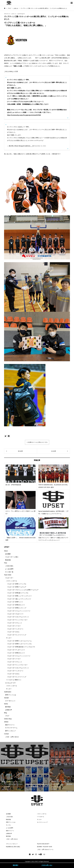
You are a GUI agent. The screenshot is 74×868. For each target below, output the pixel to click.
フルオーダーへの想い (12, 557)
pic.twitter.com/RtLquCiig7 (36, 140)
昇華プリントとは (11, 695)
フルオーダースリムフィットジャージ (19, 611)
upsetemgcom (21, 14)
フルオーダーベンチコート (15, 629)
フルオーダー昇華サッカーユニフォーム (19, 641)
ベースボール (41, 817)
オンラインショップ (42, 822)
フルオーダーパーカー (14, 626)
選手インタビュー (11, 731)
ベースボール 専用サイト (14, 680)
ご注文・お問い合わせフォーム (45, 849)
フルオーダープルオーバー (15, 614)
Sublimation (8, 692)
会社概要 (8, 554)
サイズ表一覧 (9, 572)
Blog (5, 713)
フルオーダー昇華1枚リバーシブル (18, 593)
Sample (6, 698)
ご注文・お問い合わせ (12, 737)
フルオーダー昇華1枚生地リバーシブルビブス (21, 647)
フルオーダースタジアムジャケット (18, 617)
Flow (6, 563)
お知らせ (14, 14)
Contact (6, 734)
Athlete (6, 722)
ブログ (7, 716)
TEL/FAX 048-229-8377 (43, 844)
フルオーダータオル (13, 632)
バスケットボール (12, 581)
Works (6, 704)
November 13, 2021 (40, 146)
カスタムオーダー (11, 683)
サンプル (8, 825)
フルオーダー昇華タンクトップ (17, 608)
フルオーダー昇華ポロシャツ (16, 605)
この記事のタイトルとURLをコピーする (37, 442)
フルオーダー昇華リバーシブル (17, 584)
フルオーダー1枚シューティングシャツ (19, 599)
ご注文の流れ (9, 566)
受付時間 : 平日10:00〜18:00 (45, 847)
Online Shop (8, 719)
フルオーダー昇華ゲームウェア (17, 587)
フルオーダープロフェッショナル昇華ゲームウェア (23, 590)
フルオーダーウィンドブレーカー (17, 620)
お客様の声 (9, 710)
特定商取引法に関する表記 (13, 847)
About (6, 551)
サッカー (9, 638)
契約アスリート (10, 725)
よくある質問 (9, 569)
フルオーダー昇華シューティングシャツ (19, 596)
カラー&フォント (10, 701)
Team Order (8, 575)
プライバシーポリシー (12, 844)
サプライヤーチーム (11, 728)
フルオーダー (9, 578)
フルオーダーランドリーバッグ (17, 635)
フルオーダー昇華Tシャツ (15, 602)
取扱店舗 (8, 560)
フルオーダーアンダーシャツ (16, 650)
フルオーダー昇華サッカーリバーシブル (19, 644)
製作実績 (8, 707)
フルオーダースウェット (15, 623)
